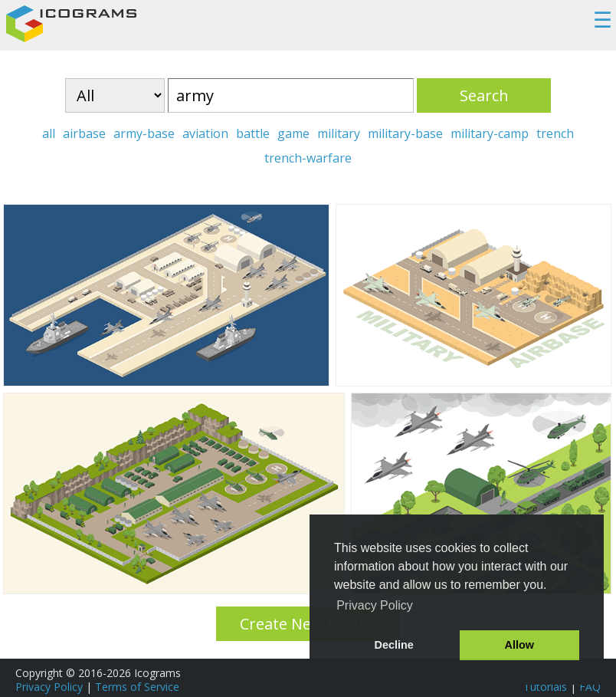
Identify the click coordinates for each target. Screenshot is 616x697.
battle (253, 133)
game (293, 133)
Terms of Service (137, 687)
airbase (84, 133)
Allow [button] (519, 645)
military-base (405, 133)
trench (555, 133)
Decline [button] (394, 645)
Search (484, 95)
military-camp (490, 133)
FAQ (590, 687)
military (339, 133)
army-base (144, 133)
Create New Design (308, 624)
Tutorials (545, 687)
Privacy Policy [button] (375, 605)
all (49, 133)
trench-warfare (308, 158)
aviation (205, 133)
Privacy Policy (49, 687)
